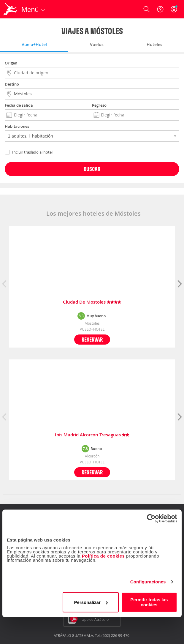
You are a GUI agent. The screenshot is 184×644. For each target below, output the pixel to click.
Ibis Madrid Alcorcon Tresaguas (92, 435)
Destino (12, 84)
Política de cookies (103, 556)
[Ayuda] (160, 9)
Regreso (99, 105)
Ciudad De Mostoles (92, 302)
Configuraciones (148, 582)
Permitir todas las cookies (149, 602)
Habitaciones (17, 126)
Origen (11, 63)
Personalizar (91, 602)
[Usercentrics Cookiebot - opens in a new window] (151, 518)
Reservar (92, 339)
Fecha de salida (19, 105)
